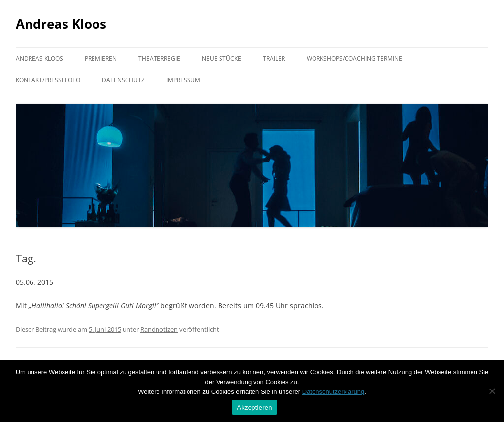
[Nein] (492, 391)
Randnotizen (159, 329)
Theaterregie (159, 58)
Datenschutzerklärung (333, 392)
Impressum (183, 80)
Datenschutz (123, 80)
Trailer (274, 58)
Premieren (101, 58)
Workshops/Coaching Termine (354, 58)
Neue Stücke (221, 58)
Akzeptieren (254, 407)
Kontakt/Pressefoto (48, 80)
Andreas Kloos (61, 24)
